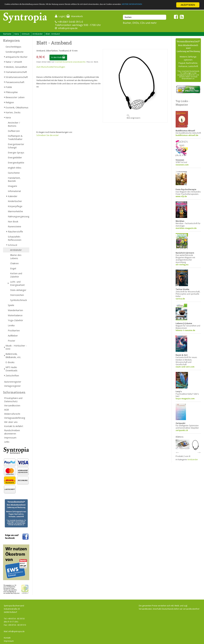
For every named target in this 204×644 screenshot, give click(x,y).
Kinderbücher (15, 201)
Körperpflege (15, 206)
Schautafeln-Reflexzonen (15, 238)
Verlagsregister (12, 386)
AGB (6, 410)
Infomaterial (14, 191)
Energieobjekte (16, 163)
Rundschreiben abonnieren (12, 432)
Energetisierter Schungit (16, 146)
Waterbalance (15, 315)
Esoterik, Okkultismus (17, 107)
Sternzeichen (17, 295)
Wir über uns (11, 422)
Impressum (10, 438)
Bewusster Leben (15, 97)
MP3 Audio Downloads (11, 369)
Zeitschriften (12, 375)
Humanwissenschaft (16, 72)
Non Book (13, 221)
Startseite (7, 34)
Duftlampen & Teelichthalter (15, 137)
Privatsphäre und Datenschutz (13, 400)
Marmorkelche (15, 211)
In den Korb (58, 57)
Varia (17, 34)
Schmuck (26, 34)
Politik (9, 87)
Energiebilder (15, 157)
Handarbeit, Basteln (14, 179)
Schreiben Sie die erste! (47, 135)
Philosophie (12, 92)
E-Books (10, 362)
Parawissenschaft (15, 82)
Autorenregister (13, 382)
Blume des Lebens (16, 257)
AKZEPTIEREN (188, 5)
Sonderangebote (14, 52)
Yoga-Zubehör (15, 320)
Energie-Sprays (16, 152)
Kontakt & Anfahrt (14, 426)
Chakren (14, 263)
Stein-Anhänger (18, 290)
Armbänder (38, 34)
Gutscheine (14, 173)
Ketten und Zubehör (16, 275)
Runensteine (14, 226)
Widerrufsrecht (12, 414)
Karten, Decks (13, 112)
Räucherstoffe (15, 231)
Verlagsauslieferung (15, 418)
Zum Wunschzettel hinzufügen (51, 67)
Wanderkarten (15, 310)
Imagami (12, 186)
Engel (13, 268)
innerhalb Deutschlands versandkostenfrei (70, 62)
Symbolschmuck (19, 300)
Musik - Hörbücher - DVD (16, 347)
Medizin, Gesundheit (16, 67)
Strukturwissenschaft (17, 77)
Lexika (11, 325)
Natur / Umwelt (14, 62)
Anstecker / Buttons (14, 124)
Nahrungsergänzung (19, 216)
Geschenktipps (13, 47)
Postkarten (14, 330)
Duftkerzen (14, 131)
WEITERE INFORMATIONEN (19, 8)
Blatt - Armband (53, 34)
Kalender (13, 196)
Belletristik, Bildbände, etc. (13, 355)
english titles (15, 168)
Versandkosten (12, 405)
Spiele (11, 305)
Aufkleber (13, 336)
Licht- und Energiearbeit (17, 283)
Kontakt (7, 638)
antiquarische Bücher (17, 57)
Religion (10, 102)
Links (7, 442)
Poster (12, 341)
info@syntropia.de (68, 28)
